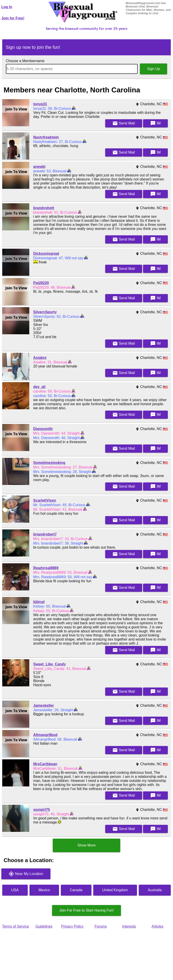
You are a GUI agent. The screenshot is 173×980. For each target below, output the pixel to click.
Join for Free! (13, 18)
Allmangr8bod (46, 735)
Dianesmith (43, 429)
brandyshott (44, 208)
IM (155, 123)
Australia (155, 890)
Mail (124, 123)
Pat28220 (41, 283)
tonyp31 (40, 104)
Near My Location (26, 874)
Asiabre (40, 358)
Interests (129, 926)
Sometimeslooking (49, 463)
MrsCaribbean (45, 764)
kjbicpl (39, 602)
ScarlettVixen (45, 500)
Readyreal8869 (46, 568)
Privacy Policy (72, 926)
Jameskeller (44, 705)
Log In (7, 7)
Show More (87, 845)
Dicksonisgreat (46, 254)
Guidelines (44, 926)
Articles (157, 926)
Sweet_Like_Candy (50, 664)
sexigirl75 (42, 810)
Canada (76, 890)
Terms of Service (15, 926)
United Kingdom (115, 890)
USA (15, 890)
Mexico (44, 890)
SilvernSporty (45, 312)
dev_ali (39, 387)
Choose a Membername (25, 61)
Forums (101, 926)
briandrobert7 (45, 534)
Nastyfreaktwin (46, 137)
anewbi (39, 167)
